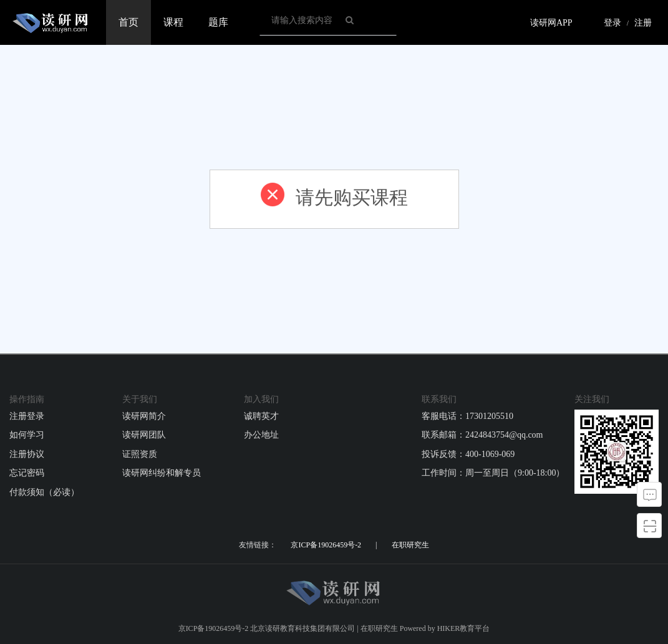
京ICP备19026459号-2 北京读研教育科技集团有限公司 (267, 628)
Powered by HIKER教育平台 (445, 628)
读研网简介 (144, 416)
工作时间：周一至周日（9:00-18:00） (493, 473)
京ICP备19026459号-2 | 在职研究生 (360, 545)
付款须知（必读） (44, 492)
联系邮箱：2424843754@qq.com (482, 435)
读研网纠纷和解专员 (162, 473)
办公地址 (261, 435)
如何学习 (27, 435)
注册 (643, 23)
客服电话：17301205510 (467, 416)
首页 (128, 22)
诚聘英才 (261, 416)
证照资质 (140, 454)
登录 (612, 23)
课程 (173, 22)
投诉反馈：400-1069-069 (468, 454)
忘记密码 (27, 473)
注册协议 (27, 454)
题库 (218, 22)
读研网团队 (144, 435)
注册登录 (27, 416)
